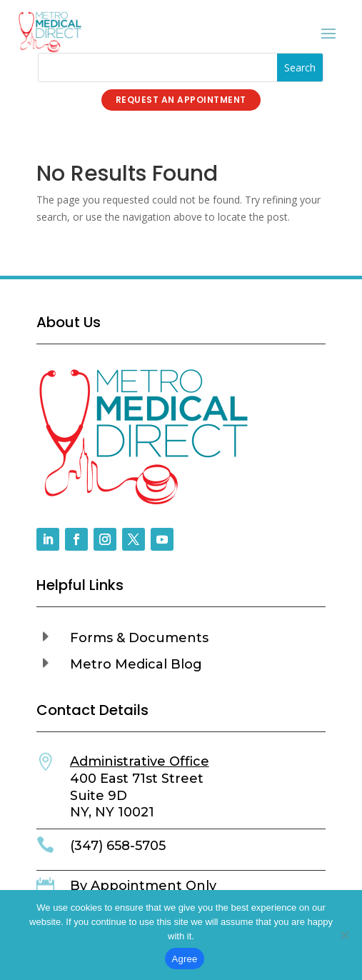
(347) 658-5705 (118, 846)
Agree (185, 959)
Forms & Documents (139, 638)
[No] (344, 935)
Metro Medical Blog (136, 664)
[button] (181, 642)
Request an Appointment (181, 100)
